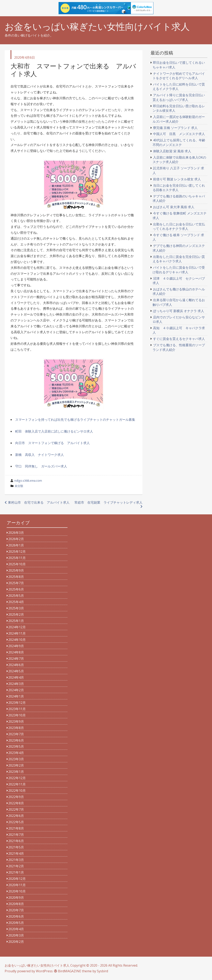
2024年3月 (16, 684)
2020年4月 (16, 929)
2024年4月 (16, 677)
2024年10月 (17, 640)
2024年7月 (16, 659)
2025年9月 (16, 570)
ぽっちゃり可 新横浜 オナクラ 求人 (179, 311)
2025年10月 (17, 564)
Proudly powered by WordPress (29, 971)
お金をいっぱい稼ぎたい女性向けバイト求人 (97, 27)
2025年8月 (16, 577)
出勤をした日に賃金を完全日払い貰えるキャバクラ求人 (179, 259)
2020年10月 (17, 891)
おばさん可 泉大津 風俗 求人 (174, 207)
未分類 (19, 486)
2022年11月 (17, 784)
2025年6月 (16, 589)
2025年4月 (16, 602)
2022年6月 (16, 816)
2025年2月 (16, 614)
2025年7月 (16, 583)
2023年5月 (16, 746)
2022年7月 (16, 809)
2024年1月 (16, 696)
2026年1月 (16, 545)
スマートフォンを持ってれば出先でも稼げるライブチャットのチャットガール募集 (75, 420)
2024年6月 (16, 665)
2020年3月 (16, 935)
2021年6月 (16, 841)
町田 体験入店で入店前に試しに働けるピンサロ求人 (54, 431)
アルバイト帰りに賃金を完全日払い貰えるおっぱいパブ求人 (179, 97)
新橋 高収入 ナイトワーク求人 (40, 455)
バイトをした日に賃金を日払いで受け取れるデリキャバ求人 (179, 270)
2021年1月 (16, 872)
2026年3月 (16, 533)
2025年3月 (16, 608)
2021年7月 (16, 835)
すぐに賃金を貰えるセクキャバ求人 (179, 339)
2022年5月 (16, 822)
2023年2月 (16, 765)
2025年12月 (17, 552)
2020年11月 (17, 885)
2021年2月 (16, 866)
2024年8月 (16, 652)
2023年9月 (16, 721)
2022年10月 (17, 791)
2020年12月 (17, 879)
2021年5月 (16, 847)
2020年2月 (16, 942)
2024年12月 (17, 627)
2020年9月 (16, 898)
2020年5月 (16, 923)
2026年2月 (16, 539)
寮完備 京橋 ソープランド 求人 (175, 128)
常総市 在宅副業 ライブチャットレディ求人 (108, 502)
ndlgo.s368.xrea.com (28, 481)
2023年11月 (17, 709)
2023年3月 (16, 759)
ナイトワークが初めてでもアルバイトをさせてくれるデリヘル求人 (179, 76)
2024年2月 (16, 690)
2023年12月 (17, 703)
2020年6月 (16, 916)
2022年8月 (16, 803)
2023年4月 (16, 753)
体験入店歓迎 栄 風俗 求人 (172, 151)
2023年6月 (16, 740)
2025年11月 (17, 558)
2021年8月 (16, 828)
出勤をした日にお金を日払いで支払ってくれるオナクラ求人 (179, 226)
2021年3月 (16, 860)
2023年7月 (16, 734)
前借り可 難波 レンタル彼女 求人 (177, 179)
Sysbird (102, 971)
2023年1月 (16, 772)
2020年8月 (16, 904)
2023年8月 (16, 728)
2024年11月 (17, 633)
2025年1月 (16, 621)
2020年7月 (16, 910)
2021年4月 (16, 853)
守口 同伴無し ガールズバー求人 (41, 466)
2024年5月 (16, 671)
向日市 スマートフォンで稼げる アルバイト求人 (52, 443)
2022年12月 (17, 778)
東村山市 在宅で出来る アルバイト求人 (39, 502)
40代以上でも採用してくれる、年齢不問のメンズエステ (179, 142)
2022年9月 (16, 797)
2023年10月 (17, 715)
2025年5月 (16, 596)
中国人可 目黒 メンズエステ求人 (179, 134)
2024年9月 (16, 646)
